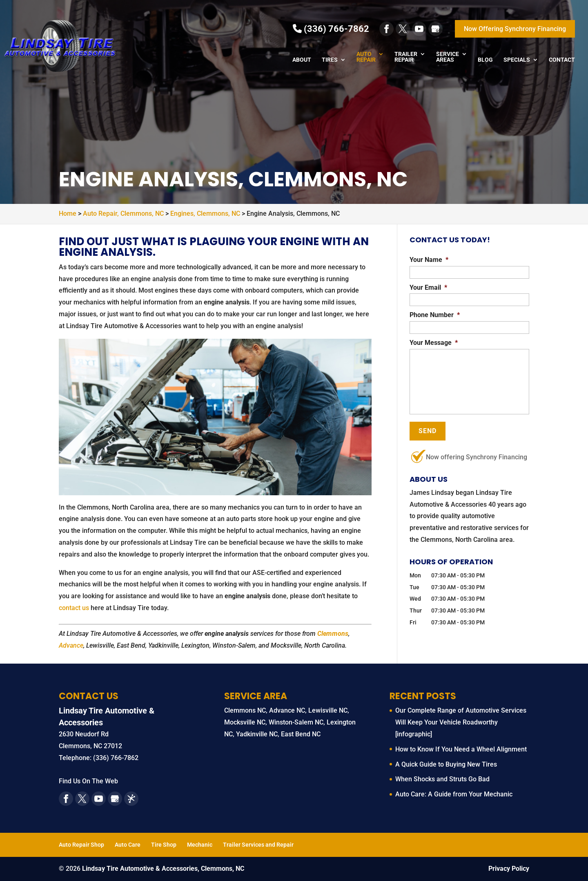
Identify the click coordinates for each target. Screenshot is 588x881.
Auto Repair (366, 57)
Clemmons (333, 634)
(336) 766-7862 (331, 29)
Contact (562, 60)
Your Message (434, 343)
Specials (517, 60)
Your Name (429, 260)
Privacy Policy (509, 869)
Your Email (428, 287)
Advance (71, 645)
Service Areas (448, 57)
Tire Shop (164, 845)
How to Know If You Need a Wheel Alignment (461, 749)
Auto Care (128, 845)
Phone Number (435, 315)
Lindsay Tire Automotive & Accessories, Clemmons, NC (163, 869)
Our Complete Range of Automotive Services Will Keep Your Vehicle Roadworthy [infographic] (461, 722)
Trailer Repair (406, 57)
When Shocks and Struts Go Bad (442, 779)
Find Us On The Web (88, 781)
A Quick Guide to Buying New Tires (446, 764)
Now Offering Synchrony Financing (515, 29)
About (302, 60)
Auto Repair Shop (81, 845)
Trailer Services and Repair (258, 845)
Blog (485, 60)
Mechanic (200, 845)
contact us (74, 608)
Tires (330, 60)
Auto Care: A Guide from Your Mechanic (454, 794)
